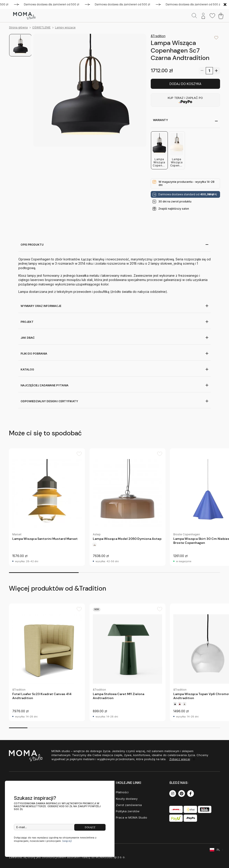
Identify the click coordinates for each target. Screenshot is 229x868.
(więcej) (67, 841)
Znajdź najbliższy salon (174, 209)
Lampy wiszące (65, 27)
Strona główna (18, 27)
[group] (47, 507)
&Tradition (158, 36)
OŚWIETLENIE (41, 27)
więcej (213, 194)
